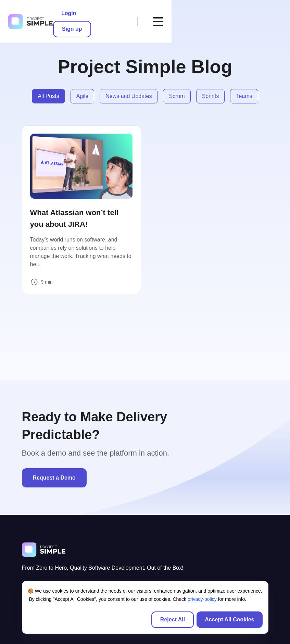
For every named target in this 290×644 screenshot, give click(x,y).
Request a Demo (54, 477)
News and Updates (129, 96)
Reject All (173, 620)
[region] (145, 607)
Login (187, 14)
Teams (244, 96)
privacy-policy (202, 599)
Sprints (211, 96)
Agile (83, 96)
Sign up (222, 14)
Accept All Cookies (229, 620)
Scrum (177, 96)
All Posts (48, 96)
